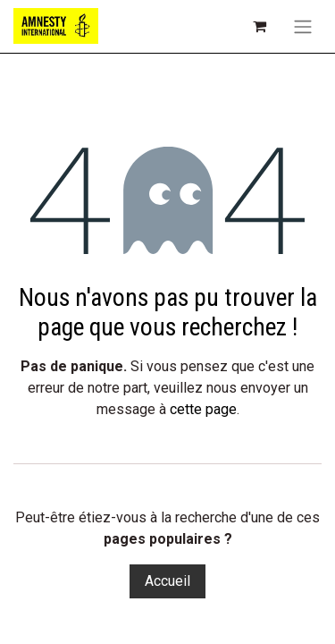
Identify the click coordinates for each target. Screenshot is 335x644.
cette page (203, 409)
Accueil (167, 581)
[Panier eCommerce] (259, 26)
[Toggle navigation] (303, 26)
